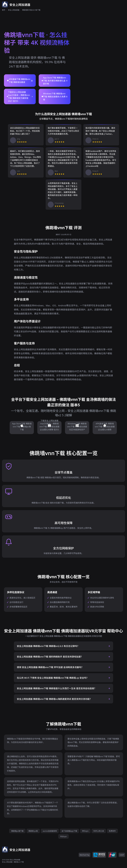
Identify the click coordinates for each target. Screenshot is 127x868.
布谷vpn (63, 836)
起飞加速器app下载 (69, 831)
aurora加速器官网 (50, 831)
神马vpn (85, 831)
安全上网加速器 (14, 10)
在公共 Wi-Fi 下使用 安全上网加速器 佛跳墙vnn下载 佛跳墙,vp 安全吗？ (53, 678)
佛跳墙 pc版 (33, 831)
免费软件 (112, 831)
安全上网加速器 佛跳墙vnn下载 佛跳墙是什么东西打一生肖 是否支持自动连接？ (57, 688)
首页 (4, 10)
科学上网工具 (99, 831)
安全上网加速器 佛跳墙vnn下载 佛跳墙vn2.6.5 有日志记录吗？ (48, 646)
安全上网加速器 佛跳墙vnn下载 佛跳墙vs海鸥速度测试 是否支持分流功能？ (54, 699)
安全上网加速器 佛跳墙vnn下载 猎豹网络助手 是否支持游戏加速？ (50, 657)
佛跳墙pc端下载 (17, 831)
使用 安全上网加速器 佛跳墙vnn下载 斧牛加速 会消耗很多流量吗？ (50, 667)
